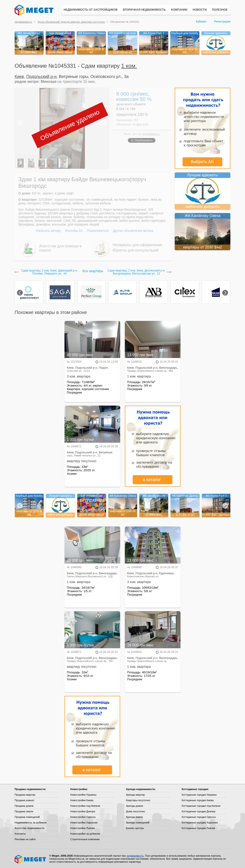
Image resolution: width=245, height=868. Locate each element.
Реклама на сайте (25, 839)
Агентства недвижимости (29, 828)
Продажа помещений (27, 817)
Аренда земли (134, 817)
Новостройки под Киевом (85, 806)
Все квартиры (93, 271)
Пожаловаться (98, 231)
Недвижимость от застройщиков (91, 10)
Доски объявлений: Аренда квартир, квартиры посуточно (71, 22)
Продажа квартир (25, 795)
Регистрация (222, 22)
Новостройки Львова (82, 828)
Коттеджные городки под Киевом (201, 806)
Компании (179, 10)
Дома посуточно (135, 811)
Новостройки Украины (83, 795)
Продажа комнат (24, 800)
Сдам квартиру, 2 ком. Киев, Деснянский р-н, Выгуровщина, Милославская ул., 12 (136, 272)
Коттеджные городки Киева (198, 800)
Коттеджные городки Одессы (199, 817)
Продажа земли (24, 811)
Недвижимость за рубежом (31, 823)
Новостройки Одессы (83, 817)
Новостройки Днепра (83, 811)
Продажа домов (24, 806)
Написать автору (48, 231)
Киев (19, 77)
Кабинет (201, 22)
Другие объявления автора (133, 231)
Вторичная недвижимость (144, 10)
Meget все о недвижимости (31, 859)
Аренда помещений (138, 823)
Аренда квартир (135, 795)
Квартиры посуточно (138, 800)
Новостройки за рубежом (85, 834)
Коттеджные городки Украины (199, 795)
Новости (200, 10)
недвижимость (151, 134)
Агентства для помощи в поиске (60, 248)
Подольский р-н (41, 77)
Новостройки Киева (82, 800)
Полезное (220, 10)
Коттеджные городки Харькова (200, 823)
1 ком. (129, 66)
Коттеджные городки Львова (198, 828)
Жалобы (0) (74, 231)
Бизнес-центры (135, 828)
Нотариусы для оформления (137, 245)
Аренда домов (134, 806)
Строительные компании (85, 839)
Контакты (20, 834)
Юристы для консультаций (136, 250)
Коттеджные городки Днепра (198, 811)
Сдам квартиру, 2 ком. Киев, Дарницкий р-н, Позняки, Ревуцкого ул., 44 (49, 272)
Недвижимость (23, 22)
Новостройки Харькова (84, 823)
